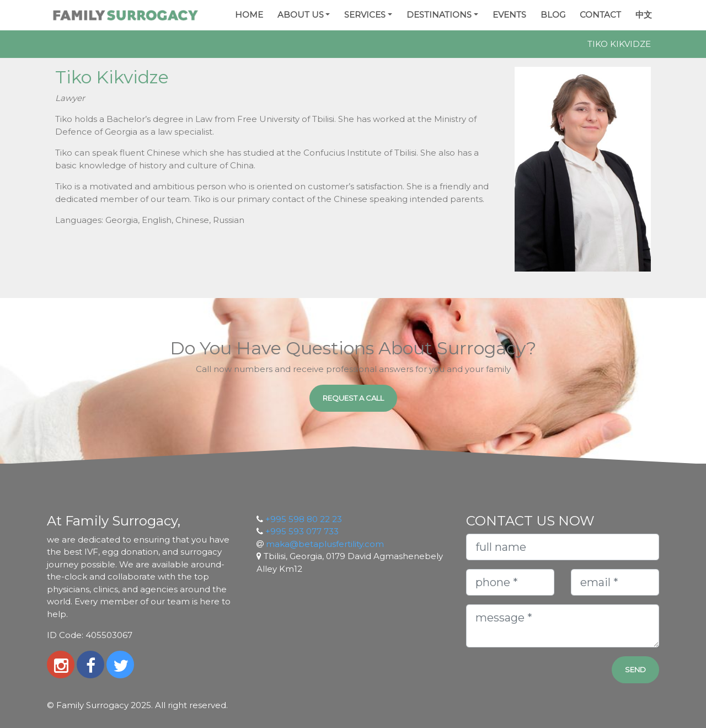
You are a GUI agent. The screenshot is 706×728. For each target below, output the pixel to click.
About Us (301, 15)
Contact (600, 15)
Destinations (439, 15)
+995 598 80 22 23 (304, 519)
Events (509, 15)
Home (249, 15)
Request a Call (353, 398)
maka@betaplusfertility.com (325, 544)
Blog (553, 15)
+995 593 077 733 (302, 531)
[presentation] (531, 673)
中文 (644, 15)
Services (365, 15)
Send (635, 669)
